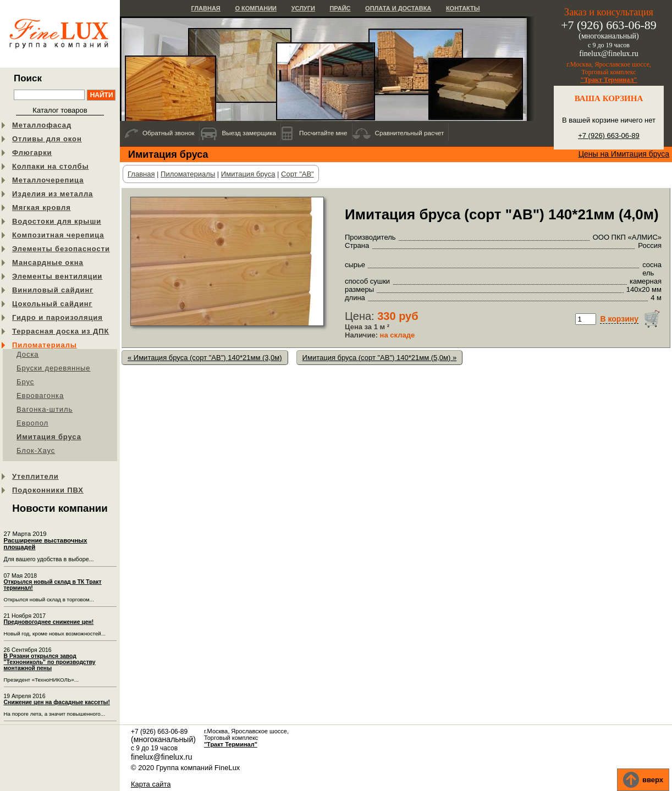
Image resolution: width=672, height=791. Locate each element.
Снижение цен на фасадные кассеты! (57, 702)
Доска (27, 354)
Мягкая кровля (42, 208)
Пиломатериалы (45, 345)
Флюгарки (32, 153)
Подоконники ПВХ (48, 490)
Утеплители (35, 476)
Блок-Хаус (36, 450)
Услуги (303, 8)
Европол (32, 423)
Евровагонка (40, 395)
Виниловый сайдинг (53, 290)
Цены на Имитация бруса (624, 154)
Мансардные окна (48, 262)
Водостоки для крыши (57, 221)
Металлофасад (42, 125)
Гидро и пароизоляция (57, 317)
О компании (256, 8)
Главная (205, 8)
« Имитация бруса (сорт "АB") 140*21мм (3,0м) (205, 358)
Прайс (340, 8)
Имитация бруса (49, 437)
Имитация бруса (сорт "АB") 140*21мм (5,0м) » (380, 358)
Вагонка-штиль (45, 409)
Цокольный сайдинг (52, 304)
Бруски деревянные (54, 368)
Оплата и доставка (398, 8)
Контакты (463, 8)
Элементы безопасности (61, 249)
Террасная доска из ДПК (60, 331)
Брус (25, 382)
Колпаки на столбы (50, 166)
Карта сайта (151, 784)
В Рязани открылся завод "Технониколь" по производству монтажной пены (50, 662)
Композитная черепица (58, 235)
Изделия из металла (53, 194)
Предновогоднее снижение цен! (49, 622)
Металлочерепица (48, 180)
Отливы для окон (47, 139)
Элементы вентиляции (57, 276)
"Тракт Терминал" (609, 80)
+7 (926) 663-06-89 (609, 135)
